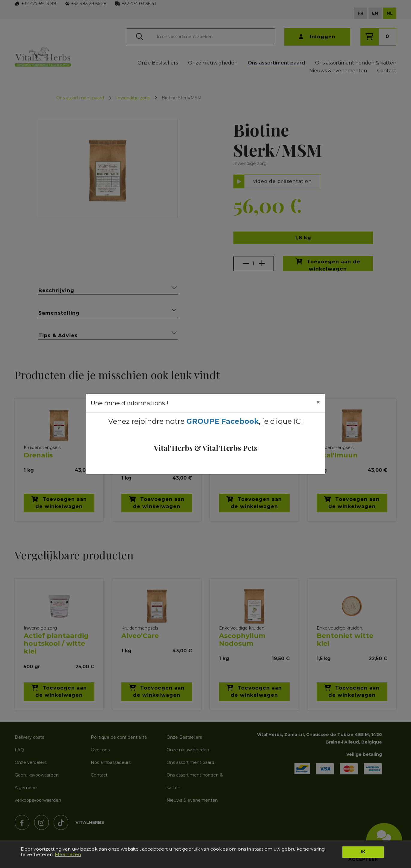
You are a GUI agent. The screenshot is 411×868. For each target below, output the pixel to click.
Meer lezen (68, 854)
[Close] (318, 402)
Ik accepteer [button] (363, 853)
